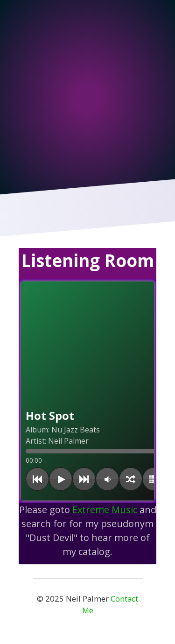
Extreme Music (106, 510)
